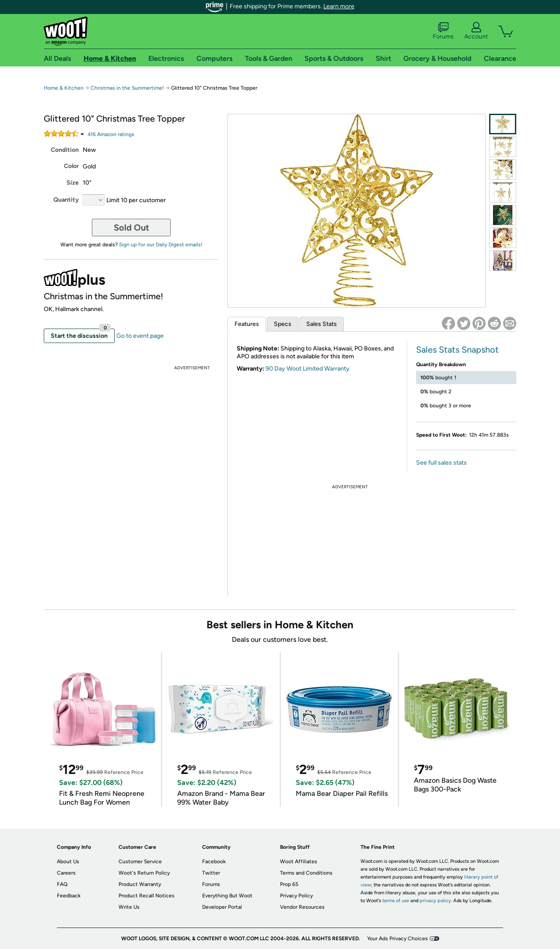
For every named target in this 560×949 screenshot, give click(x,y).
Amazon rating (111, 134)
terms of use (396, 901)
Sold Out (131, 228)
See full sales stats (441, 463)
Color (71, 166)
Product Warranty (140, 884)
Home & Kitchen (64, 88)
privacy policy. (436, 901)
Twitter (211, 873)
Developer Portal (222, 907)
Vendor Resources (302, 907)
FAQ (62, 884)
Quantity (66, 200)
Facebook (214, 861)
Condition (65, 150)
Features (247, 324)
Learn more (339, 6)
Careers (66, 873)
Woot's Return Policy (144, 873)
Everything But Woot (227, 896)
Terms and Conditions (306, 873)
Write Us (129, 907)
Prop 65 (289, 884)
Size (73, 183)
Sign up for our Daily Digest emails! (161, 245)
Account (476, 31)
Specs (283, 324)
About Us (68, 861)
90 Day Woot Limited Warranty (308, 369)
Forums (443, 31)
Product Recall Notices (147, 896)
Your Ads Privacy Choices (397, 938)
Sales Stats (322, 324)
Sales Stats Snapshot (457, 350)
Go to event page (140, 336)
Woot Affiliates (299, 861)
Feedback (69, 896)
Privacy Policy (296, 896)
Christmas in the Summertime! (127, 88)
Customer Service (140, 861)
